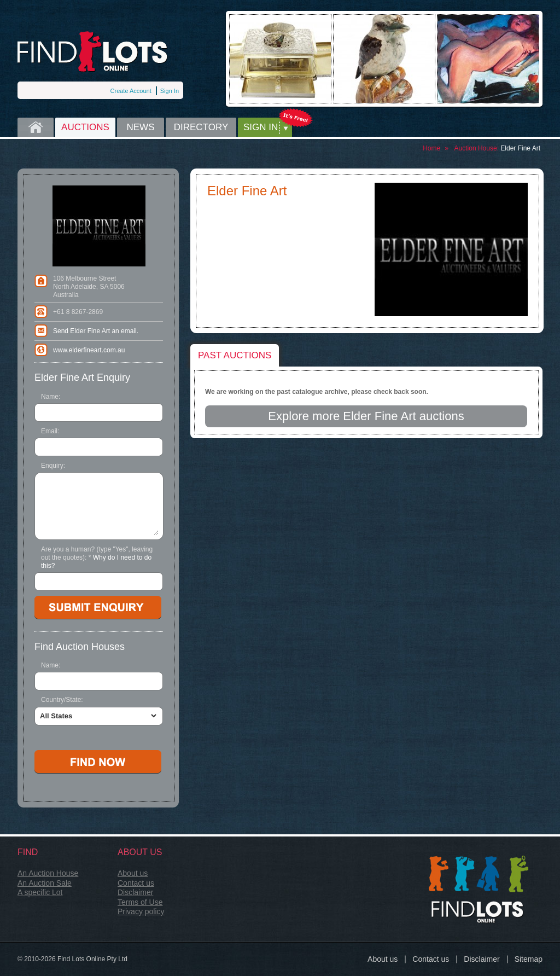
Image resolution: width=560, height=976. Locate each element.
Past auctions (235, 355)
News (141, 127)
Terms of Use (140, 902)
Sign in (261, 127)
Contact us (136, 883)
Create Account (131, 91)
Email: (50, 431)
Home (36, 127)
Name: (51, 397)
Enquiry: (53, 466)
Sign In (170, 91)
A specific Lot (40, 892)
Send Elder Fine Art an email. (96, 331)
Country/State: (62, 700)
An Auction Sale (45, 883)
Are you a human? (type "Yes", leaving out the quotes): (97, 557)
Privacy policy (141, 911)
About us (133, 873)
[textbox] (99, 681)
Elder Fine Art (520, 148)
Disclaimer (135, 892)
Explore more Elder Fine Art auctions (366, 416)
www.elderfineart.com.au (89, 350)
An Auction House (48, 873)
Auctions (85, 127)
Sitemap (529, 959)
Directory (201, 127)
